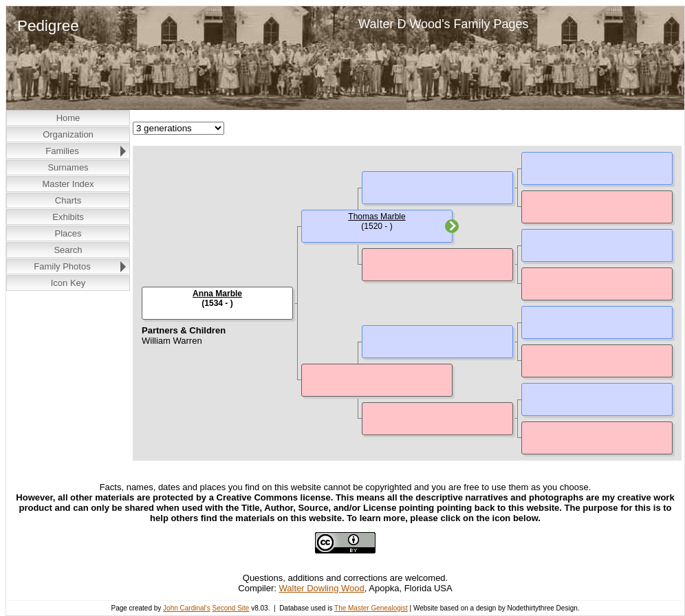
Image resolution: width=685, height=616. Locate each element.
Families (62, 151)
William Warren (172, 341)
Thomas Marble (377, 217)
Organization (68, 134)
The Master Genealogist (371, 608)
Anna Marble (217, 294)
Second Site (230, 608)
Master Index (68, 184)
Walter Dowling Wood (322, 588)
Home (68, 118)
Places (68, 233)
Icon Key (68, 283)
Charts (68, 200)
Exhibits (68, 217)
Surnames (68, 167)
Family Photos (62, 266)
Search (68, 250)
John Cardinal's (187, 608)
